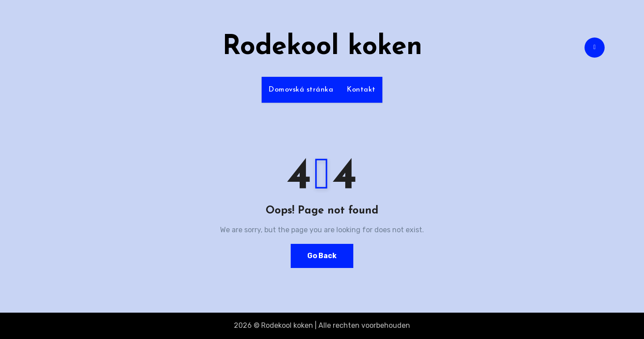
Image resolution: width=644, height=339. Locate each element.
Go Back (322, 256)
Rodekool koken (322, 47)
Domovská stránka (301, 90)
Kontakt (361, 90)
